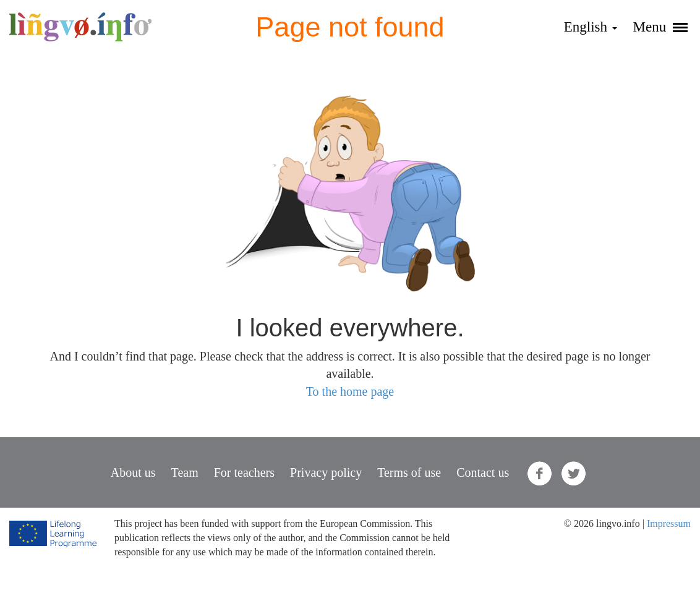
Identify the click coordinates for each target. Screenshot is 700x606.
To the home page (350, 391)
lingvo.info (80, 27)
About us (133, 472)
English (591, 27)
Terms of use (409, 472)
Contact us (483, 472)
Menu (660, 27)
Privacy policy (326, 472)
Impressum (669, 523)
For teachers (244, 472)
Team (185, 472)
